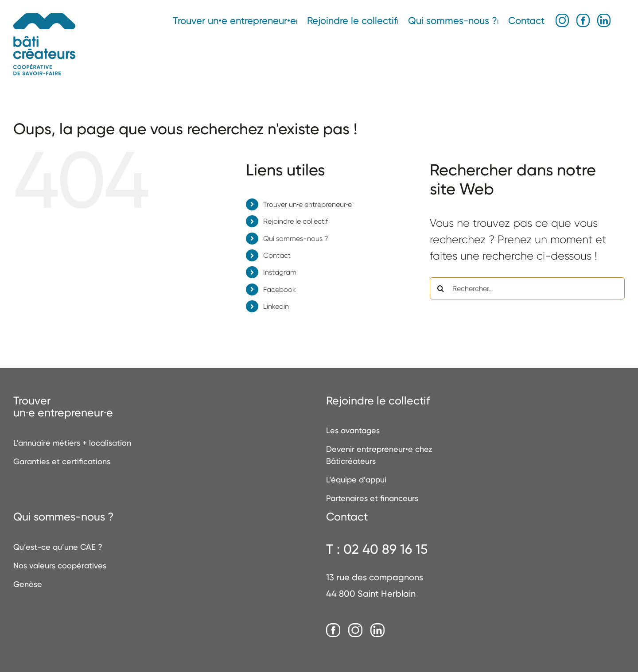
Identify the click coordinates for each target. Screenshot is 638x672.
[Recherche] (441, 288)
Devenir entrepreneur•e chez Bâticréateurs (379, 455)
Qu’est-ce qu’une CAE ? (58, 547)
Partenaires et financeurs (372, 498)
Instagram (280, 272)
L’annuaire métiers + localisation (72, 443)
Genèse (28, 584)
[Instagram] (355, 631)
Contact (277, 255)
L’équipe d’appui (356, 480)
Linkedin (276, 306)
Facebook (280, 289)
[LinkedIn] (377, 631)
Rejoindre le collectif (296, 221)
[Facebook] (333, 631)
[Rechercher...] (527, 288)
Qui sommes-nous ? (296, 239)
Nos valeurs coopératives (60, 565)
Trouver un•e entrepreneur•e (307, 204)
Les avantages (353, 430)
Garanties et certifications (62, 461)
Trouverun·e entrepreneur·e (63, 407)
